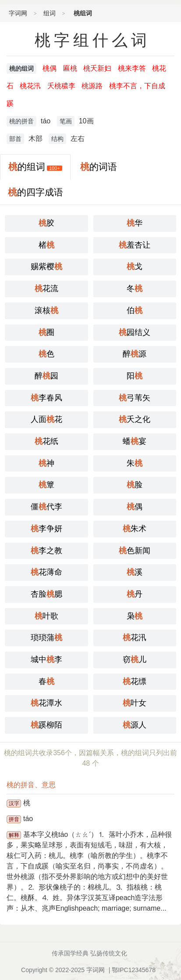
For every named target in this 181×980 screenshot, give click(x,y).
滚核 (46, 310)
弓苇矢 (135, 398)
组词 (50, 13)
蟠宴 (135, 441)
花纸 (46, 441)
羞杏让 (135, 245)
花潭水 (46, 703)
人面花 (46, 419)
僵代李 (46, 507)
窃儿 (135, 659)
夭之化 (135, 419)
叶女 (135, 703)
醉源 (135, 354)
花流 (46, 288)
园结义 (135, 332)
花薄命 (46, 572)
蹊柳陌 (46, 725)
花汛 (135, 638)
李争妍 (46, 529)
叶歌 (46, 616)
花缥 (135, 681)
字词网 (18, 13)
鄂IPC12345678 (134, 970)
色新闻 (135, 551)
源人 (135, 725)
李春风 (46, 398)
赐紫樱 (46, 267)
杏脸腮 (46, 594)
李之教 (46, 551)
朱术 (135, 529)
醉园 (46, 376)
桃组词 (83, 13)
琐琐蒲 (46, 638)
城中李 (46, 659)
